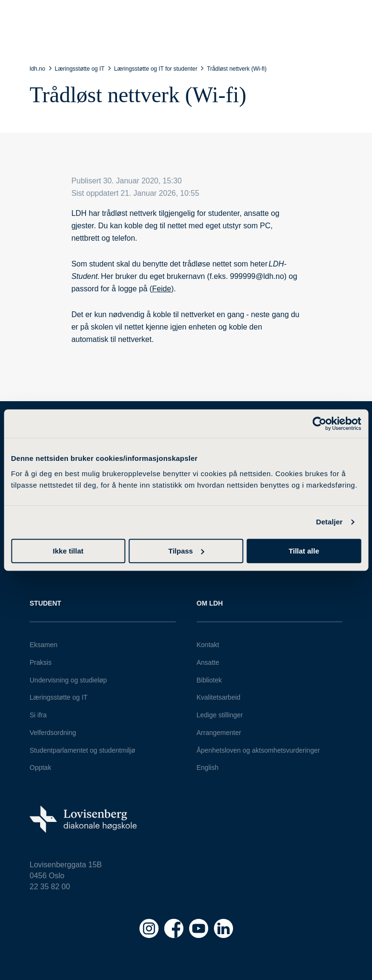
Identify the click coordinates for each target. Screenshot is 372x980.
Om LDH (210, 603)
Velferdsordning (53, 733)
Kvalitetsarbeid (219, 697)
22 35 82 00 (50, 887)
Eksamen (43, 645)
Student (45, 603)
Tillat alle (304, 551)
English (208, 767)
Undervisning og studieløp (68, 680)
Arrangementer (219, 733)
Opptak (40, 767)
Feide (161, 289)
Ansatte (208, 662)
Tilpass (186, 551)
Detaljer (329, 522)
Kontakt (208, 645)
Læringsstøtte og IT (58, 697)
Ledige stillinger (220, 715)
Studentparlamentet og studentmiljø (82, 750)
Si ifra (38, 715)
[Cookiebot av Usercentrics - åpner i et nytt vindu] (319, 424)
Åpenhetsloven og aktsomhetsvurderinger (258, 750)
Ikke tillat (68, 551)
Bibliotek (209, 680)
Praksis (41, 662)
